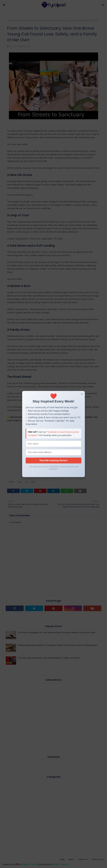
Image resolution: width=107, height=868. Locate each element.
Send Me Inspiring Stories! (53, 460)
